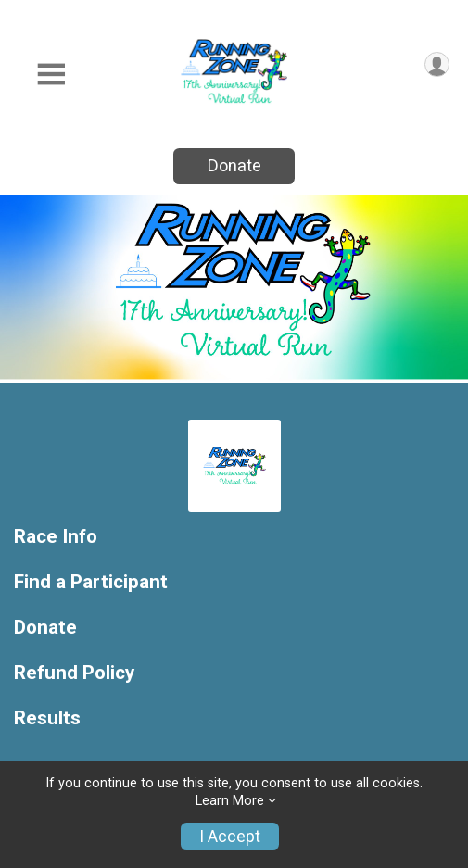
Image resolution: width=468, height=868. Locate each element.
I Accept (230, 837)
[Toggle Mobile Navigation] (51, 75)
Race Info (56, 537)
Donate (234, 165)
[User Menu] (437, 64)
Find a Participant (91, 582)
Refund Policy (74, 673)
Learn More (230, 801)
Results (47, 718)
